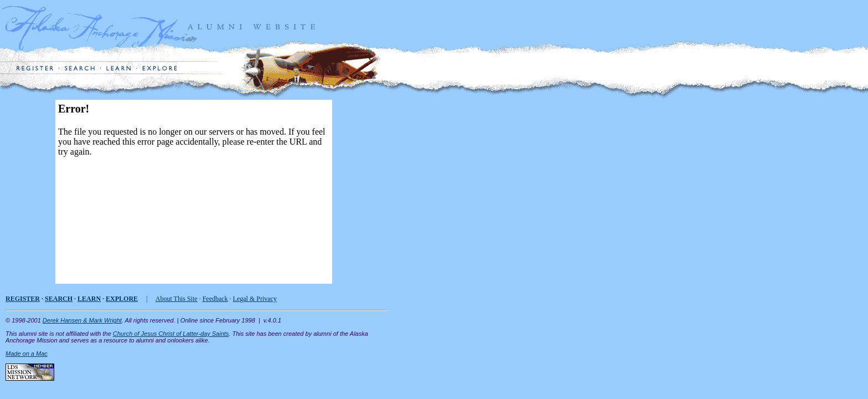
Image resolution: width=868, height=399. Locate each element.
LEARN (89, 299)
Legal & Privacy (255, 299)
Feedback (215, 299)
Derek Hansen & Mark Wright (82, 320)
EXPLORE (122, 299)
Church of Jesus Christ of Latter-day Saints (171, 334)
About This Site (177, 299)
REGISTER (23, 299)
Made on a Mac (27, 354)
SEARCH (59, 299)
